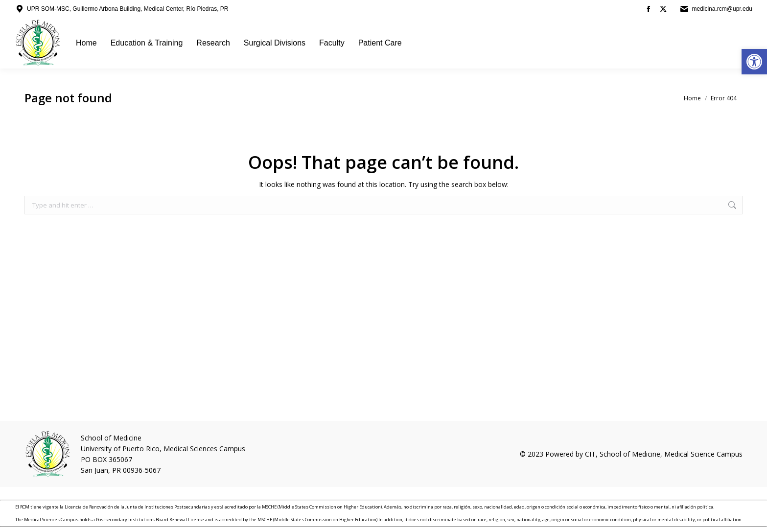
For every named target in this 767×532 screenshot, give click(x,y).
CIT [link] (590, 454)
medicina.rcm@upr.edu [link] (722, 9)
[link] (754, 62)
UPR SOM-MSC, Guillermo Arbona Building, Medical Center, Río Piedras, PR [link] (128, 9)
